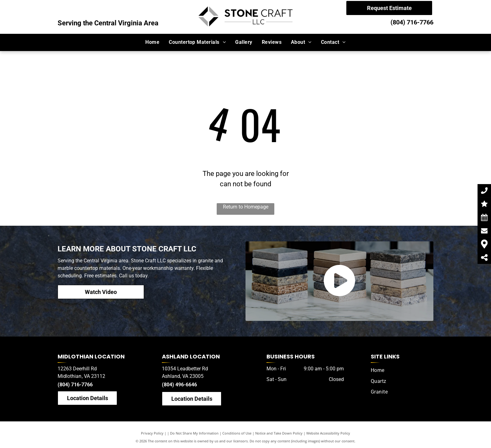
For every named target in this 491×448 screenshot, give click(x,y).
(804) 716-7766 (412, 22)
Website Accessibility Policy (328, 433)
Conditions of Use (237, 433)
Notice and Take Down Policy (279, 433)
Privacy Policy (152, 433)
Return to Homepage (246, 207)
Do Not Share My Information (194, 433)
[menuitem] (152, 42)
